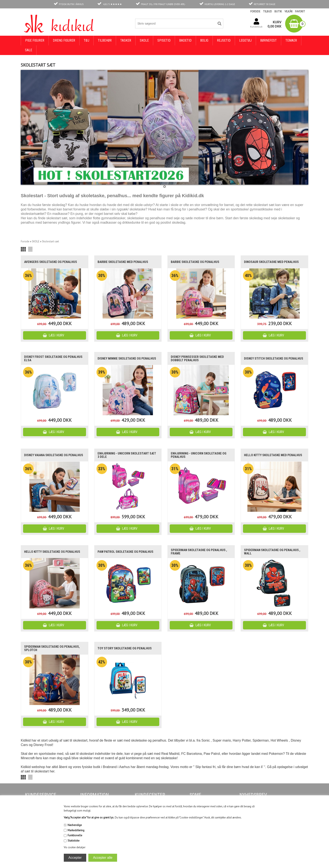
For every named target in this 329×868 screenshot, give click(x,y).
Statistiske (74, 841)
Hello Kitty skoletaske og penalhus (52, 552)
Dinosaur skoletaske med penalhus (271, 262)
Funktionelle (75, 835)
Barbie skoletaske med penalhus (123, 262)
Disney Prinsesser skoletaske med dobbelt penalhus (197, 358)
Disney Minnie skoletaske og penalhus (127, 358)
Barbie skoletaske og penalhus (195, 262)
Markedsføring (76, 830)
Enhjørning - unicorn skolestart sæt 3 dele (127, 455)
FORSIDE (255, 11)
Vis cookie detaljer (75, 847)
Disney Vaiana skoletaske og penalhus (54, 455)
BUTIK (278, 11)
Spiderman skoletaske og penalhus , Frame (199, 552)
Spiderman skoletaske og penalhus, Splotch (52, 648)
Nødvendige (75, 825)
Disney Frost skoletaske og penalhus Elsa (53, 358)
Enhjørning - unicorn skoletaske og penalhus (199, 455)
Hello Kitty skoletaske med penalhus (273, 455)
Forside (25, 241)
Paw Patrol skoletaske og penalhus (125, 552)
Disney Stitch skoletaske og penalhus (274, 358)
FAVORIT (300, 11)
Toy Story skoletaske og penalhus (125, 648)
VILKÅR (289, 11)
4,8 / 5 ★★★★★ (113, 4)
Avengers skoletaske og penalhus (51, 262)
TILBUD (267, 11)
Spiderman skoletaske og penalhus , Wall (272, 552)
